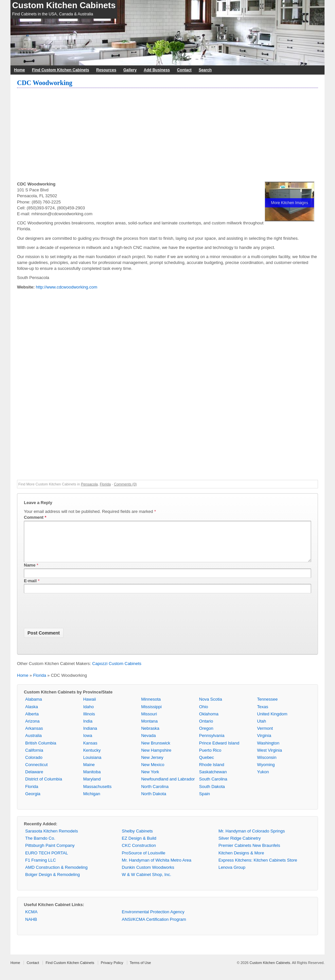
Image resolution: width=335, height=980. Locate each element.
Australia (34, 743)
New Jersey (152, 765)
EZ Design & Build (139, 846)
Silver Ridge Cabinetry (240, 846)
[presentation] (74, 620)
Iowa (88, 743)
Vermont (265, 736)
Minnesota (151, 707)
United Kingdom (272, 722)
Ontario (206, 729)
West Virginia (270, 758)
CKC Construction (139, 853)
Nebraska (150, 736)
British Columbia (41, 751)
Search (205, 70)
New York (150, 780)
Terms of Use (141, 971)
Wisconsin (267, 765)
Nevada (148, 743)
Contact (184, 70)
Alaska (32, 715)
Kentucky (92, 758)
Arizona (32, 729)
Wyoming (266, 772)
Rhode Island (212, 772)
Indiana (90, 736)
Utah (262, 729)
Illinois (89, 722)
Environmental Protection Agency (153, 920)
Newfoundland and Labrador (168, 787)
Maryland (92, 787)
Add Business (157, 70)
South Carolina (213, 787)
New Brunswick (156, 751)
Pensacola (89, 484)
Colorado (34, 765)
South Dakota (212, 794)
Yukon (263, 780)
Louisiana (92, 765)
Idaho (88, 715)
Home (19, 70)
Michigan (92, 802)
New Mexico (153, 772)
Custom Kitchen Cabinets (64, 5)
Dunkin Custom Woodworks (148, 875)
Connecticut (36, 772)
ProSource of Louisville (143, 861)
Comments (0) (125, 484)
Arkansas (34, 736)
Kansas (90, 751)
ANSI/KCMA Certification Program (154, 927)
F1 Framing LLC (41, 868)
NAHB (31, 927)
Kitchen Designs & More (241, 861)
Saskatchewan (213, 780)
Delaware (34, 780)
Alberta (32, 722)
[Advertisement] (167, 135)
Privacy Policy (112, 971)
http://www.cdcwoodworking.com (67, 287)
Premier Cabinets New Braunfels (249, 853)
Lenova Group (232, 875)
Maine (89, 772)
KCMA (31, 920)
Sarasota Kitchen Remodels (52, 839)
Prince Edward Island (219, 751)
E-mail (30, 589)
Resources (106, 70)
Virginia (264, 743)
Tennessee (267, 707)
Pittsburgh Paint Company (50, 853)
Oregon (206, 736)
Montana (149, 729)
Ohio (204, 715)
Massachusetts (97, 794)
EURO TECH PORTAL (47, 861)
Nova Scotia (211, 707)
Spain (205, 802)
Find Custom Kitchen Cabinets (61, 70)
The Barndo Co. (40, 846)
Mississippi (151, 715)
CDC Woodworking (45, 83)
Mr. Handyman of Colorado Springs (252, 839)
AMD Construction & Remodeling (56, 875)
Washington (268, 751)
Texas (263, 715)
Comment (35, 517)
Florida (105, 484)
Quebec (207, 765)
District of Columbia (44, 787)
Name (30, 573)
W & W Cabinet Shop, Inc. (146, 882)
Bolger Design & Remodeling (53, 882)
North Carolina (155, 794)
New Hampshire (156, 758)
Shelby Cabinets (137, 839)
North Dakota (154, 802)
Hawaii (89, 707)
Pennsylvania (212, 743)
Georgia (33, 802)
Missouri (149, 722)
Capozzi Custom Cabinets (117, 671)
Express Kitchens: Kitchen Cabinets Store (258, 868)
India (88, 729)
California (34, 758)
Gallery (130, 70)
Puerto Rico (210, 758)
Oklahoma (209, 722)
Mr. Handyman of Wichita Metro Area (156, 868)
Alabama (34, 707)
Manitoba (92, 780)
